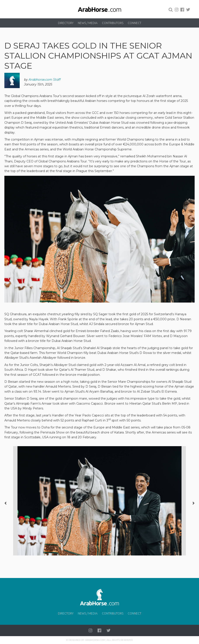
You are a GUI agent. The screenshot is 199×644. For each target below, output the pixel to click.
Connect (134, 23)
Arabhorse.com (95, 640)
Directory (66, 23)
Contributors (113, 23)
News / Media (88, 23)
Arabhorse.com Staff (45, 80)
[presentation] (5, 503)
